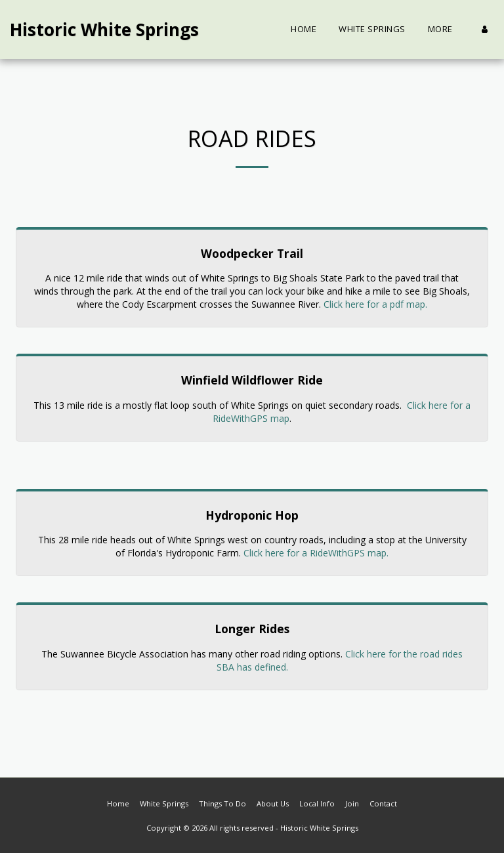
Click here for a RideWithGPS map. (316, 553)
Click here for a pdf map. (375, 304)
